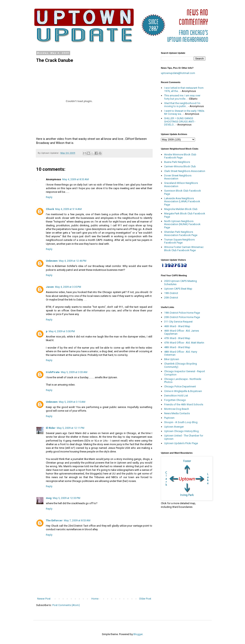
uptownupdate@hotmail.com (178, 73)
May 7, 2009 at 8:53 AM (77, 520)
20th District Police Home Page (182, 317)
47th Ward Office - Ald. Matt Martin (184, 343)
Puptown (169, 418)
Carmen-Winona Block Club (180, 166)
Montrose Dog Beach (177, 409)
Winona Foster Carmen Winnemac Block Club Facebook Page (184, 249)
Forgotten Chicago (175, 400)
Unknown (52, 261)
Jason (50, 287)
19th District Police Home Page (182, 313)
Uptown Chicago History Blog (181, 431)
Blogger (138, 634)
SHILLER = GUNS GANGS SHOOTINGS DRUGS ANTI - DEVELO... (180, 121)
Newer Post (44, 599)
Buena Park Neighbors (177, 162)
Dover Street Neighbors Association (178, 177)
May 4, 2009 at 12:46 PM (73, 261)
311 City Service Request (178, 322)
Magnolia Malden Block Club (181, 209)
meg (49, 498)
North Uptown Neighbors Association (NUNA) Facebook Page (182, 224)
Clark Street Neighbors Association (185, 171)
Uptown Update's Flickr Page (181, 443)
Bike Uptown (172, 359)
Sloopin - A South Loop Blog (181, 422)
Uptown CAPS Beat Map (178, 289)
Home (95, 599)
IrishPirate (53, 372)
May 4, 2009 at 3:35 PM (68, 287)
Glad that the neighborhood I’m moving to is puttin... (182, 105)
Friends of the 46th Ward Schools (184, 404)
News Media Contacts (177, 413)
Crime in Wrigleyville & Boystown (183, 391)
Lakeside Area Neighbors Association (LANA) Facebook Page (182, 201)
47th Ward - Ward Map (177, 338)
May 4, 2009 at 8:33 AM (76, 179)
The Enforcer (54, 520)
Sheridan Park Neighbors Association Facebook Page (181, 233)
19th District (171, 293)
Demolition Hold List (176, 396)
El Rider (51, 428)
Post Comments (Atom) (66, 605)
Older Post (145, 599)
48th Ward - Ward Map (177, 347)
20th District (171, 298)
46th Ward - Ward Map (177, 326)
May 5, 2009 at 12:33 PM (67, 498)
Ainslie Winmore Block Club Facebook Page (180, 156)
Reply (49, 197)
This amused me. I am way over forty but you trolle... (182, 97)
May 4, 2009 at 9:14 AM (68, 209)
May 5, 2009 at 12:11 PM (71, 428)
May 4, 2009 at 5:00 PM (62, 331)
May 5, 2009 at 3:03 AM (74, 372)
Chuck (50, 209)
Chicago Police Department (180, 386)
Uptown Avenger (174, 427)
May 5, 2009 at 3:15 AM (72, 402)
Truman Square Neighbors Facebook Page (179, 241)
